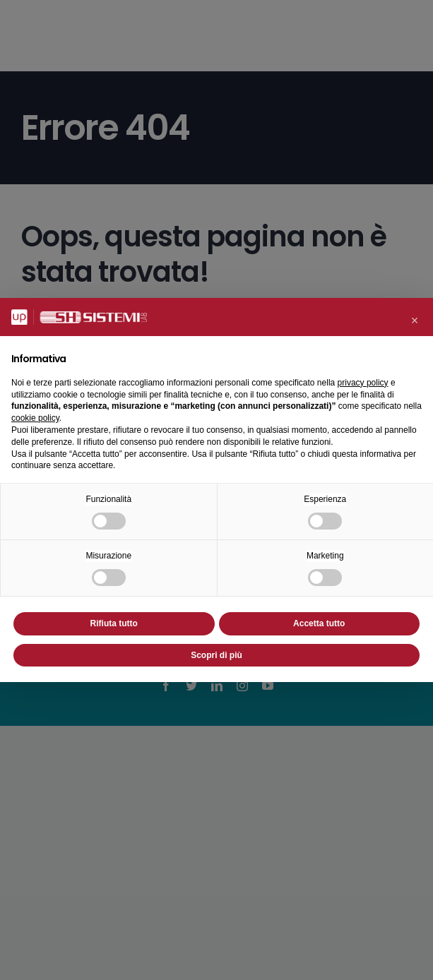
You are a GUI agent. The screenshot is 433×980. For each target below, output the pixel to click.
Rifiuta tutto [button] (114, 623)
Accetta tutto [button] (319, 623)
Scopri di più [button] (216, 655)
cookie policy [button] (35, 418)
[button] (415, 321)
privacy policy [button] (363, 383)
